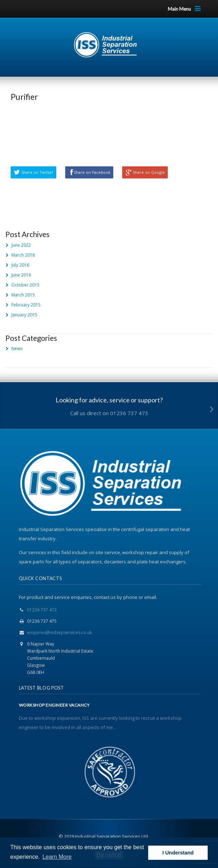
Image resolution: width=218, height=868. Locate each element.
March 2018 (23, 255)
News (17, 349)
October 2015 (25, 285)
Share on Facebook (92, 172)
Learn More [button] (57, 857)
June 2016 (21, 275)
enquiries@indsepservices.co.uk (59, 633)
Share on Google (149, 172)
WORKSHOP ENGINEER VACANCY (54, 705)
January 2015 (24, 315)
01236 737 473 (42, 610)
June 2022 (21, 245)
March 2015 (23, 295)
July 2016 (20, 265)
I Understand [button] (178, 853)
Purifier (24, 97)
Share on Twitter (37, 172)
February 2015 (26, 305)
